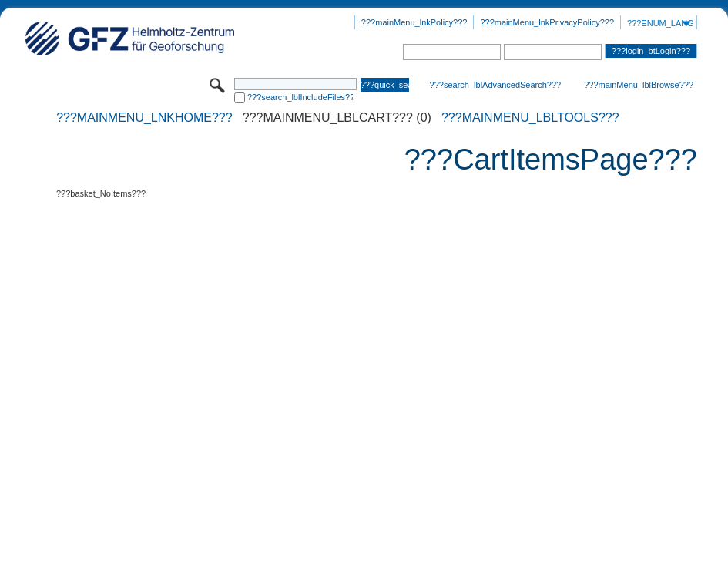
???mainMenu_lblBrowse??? (639, 85)
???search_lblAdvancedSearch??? (496, 85)
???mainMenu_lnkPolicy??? (414, 22)
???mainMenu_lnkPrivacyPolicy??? (547, 22)
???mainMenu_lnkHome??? (144, 118)
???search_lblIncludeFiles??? (300, 97)
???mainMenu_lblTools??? (530, 118)
